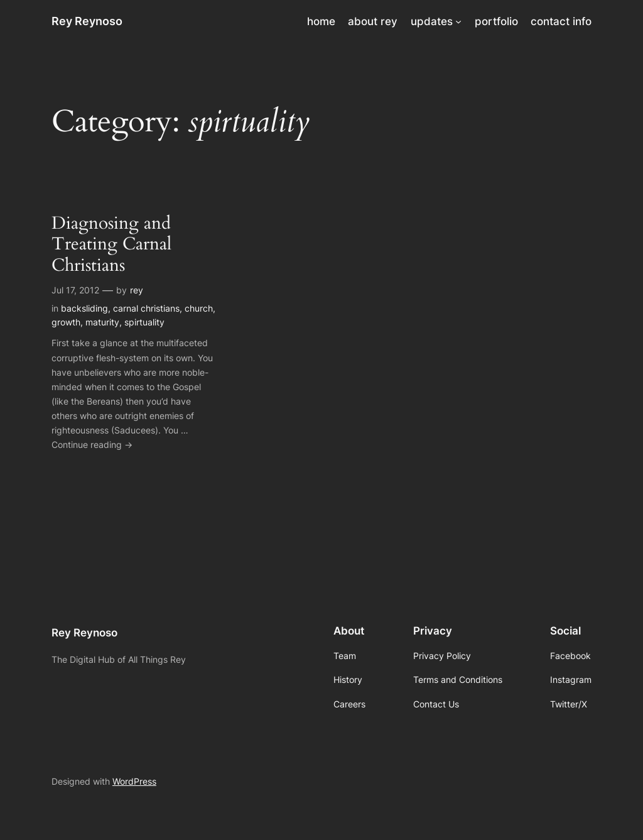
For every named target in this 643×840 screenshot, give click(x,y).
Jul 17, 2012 (75, 290)
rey (137, 290)
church (199, 308)
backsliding (84, 308)
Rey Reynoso (87, 21)
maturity (102, 322)
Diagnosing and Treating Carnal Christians (111, 244)
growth (66, 322)
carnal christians (146, 308)
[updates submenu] (458, 21)
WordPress (134, 781)
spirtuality (144, 322)
